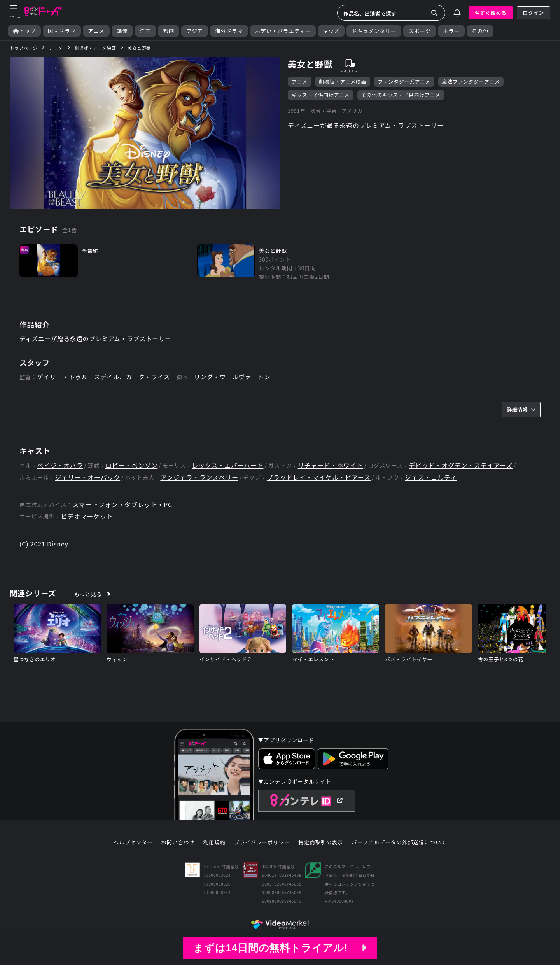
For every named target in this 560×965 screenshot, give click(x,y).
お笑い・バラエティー (283, 31)
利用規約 (214, 842)
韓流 (122, 31)
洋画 (146, 31)
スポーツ (419, 31)
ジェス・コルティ (431, 477)
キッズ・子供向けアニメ (321, 95)
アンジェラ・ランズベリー (199, 477)
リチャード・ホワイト (331, 465)
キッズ (331, 31)
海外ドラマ (229, 31)
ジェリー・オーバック (87, 477)
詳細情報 (521, 410)
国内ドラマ (62, 31)
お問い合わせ (178, 842)
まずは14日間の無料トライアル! (280, 948)
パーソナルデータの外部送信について (399, 842)
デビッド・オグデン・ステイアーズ (461, 465)
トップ (24, 31)
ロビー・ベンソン (131, 465)
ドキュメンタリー (374, 31)
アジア (195, 31)
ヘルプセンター (133, 842)
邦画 (169, 31)
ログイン (534, 13)
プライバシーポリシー (262, 842)
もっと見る (88, 594)
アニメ (96, 31)
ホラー (451, 31)
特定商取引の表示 (321, 842)
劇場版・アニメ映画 (343, 81)
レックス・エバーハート (227, 465)
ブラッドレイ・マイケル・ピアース (319, 477)
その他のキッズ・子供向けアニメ (401, 95)
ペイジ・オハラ (60, 465)
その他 (480, 31)
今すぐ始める (491, 13)
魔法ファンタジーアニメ (471, 81)
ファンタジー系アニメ (404, 81)
